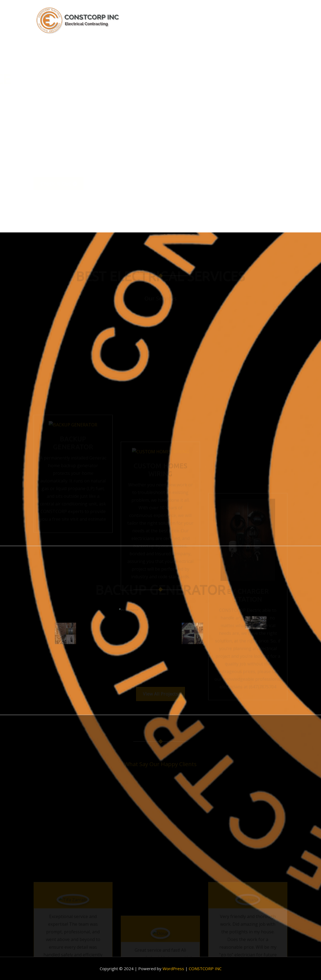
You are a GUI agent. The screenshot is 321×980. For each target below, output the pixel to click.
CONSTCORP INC (205, 969)
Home (170, 21)
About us (199, 21)
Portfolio (234, 21)
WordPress (173, 969)
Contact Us (272, 21)
